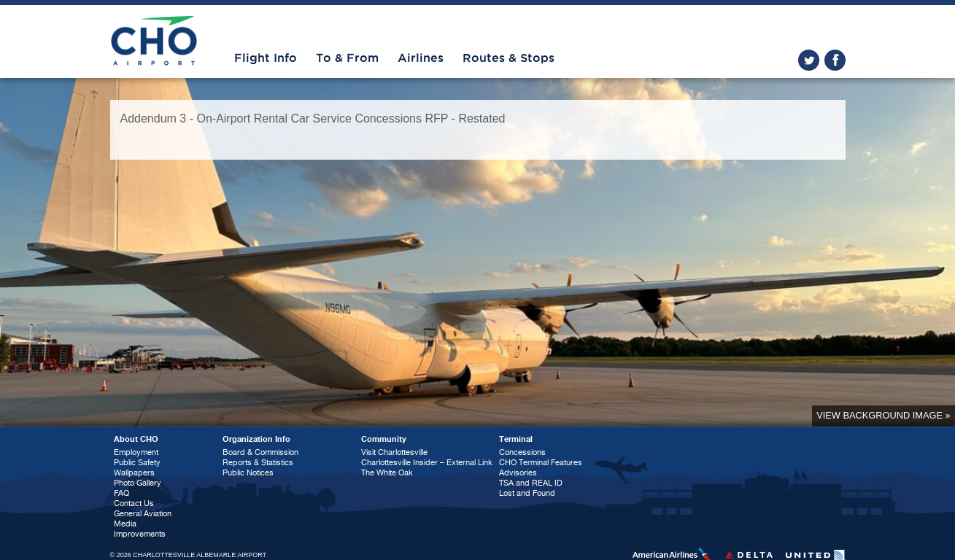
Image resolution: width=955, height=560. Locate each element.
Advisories (518, 473)
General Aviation (143, 514)
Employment (136, 452)
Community (384, 439)
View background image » (883, 415)
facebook (835, 60)
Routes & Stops (509, 58)
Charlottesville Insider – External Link (427, 463)
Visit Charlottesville (394, 452)
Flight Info (266, 58)
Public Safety (137, 463)
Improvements (140, 534)
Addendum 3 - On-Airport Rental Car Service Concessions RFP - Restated (313, 118)
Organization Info (256, 439)
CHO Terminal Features (541, 463)
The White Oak (387, 473)
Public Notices (248, 473)
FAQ (121, 493)
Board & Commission (260, 452)
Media (125, 524)
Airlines (421, 58)
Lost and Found (527, 493)
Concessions (522, 452)
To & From (347, 58)
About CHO (136, 439)
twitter (809, 60)
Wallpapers (134, 473)
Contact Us (134, 503)
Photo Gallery (138, 483)
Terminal (516, 439)
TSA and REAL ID (531, 483)
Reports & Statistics (258, 463)
